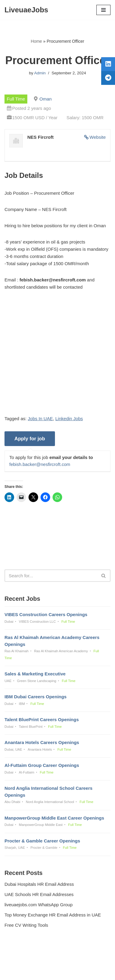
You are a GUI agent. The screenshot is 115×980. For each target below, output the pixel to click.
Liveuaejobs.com (36, 971)
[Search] (51, 576)
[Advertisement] (57, 357)
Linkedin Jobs (69, 419)
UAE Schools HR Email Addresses (39, 894)
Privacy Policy (20, 959)
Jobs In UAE (40, 419)
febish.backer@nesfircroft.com (40, 464)
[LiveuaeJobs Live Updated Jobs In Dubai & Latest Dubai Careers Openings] (26, 10)
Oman (45, 99)
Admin (40, 73)
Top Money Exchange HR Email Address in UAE (53, 915)
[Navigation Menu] (103, 10)
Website (98, 137)
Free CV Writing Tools (26, 925)
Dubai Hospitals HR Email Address (39, 884)
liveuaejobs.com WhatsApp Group (39, 905)
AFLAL (89, 971)
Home (36, 41)
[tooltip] (108, 64)
